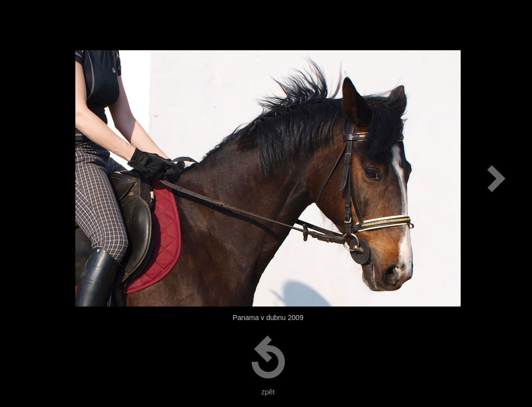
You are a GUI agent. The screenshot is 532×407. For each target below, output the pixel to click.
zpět (268, 392)
